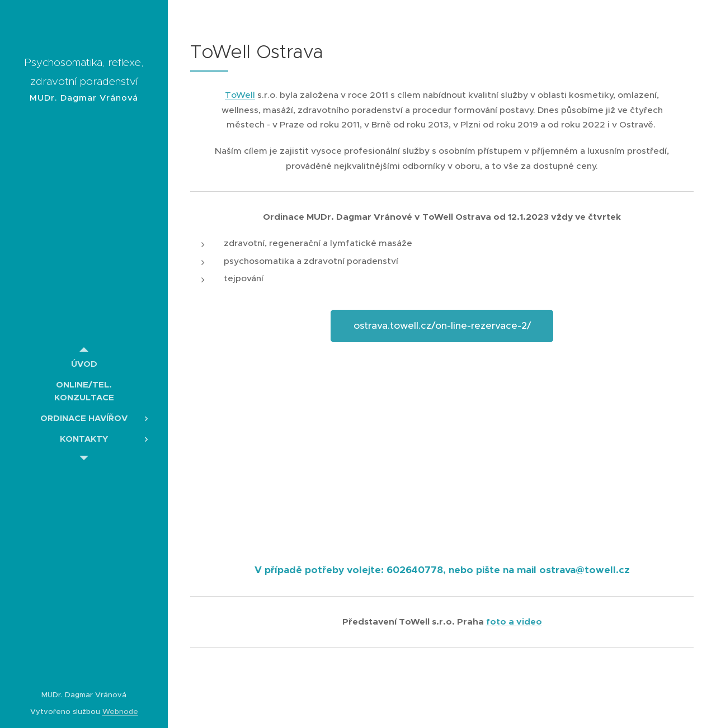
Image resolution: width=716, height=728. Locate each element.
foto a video (514, 622)
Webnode (120, 712)
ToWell (240, 95)
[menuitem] (84, 364)
